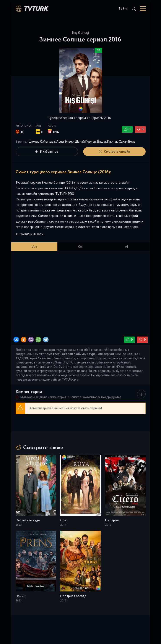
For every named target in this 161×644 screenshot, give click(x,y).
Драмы (83, 118)
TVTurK (36, 9)
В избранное (47, 152)
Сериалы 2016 (101, 118)
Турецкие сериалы (62, 118)
